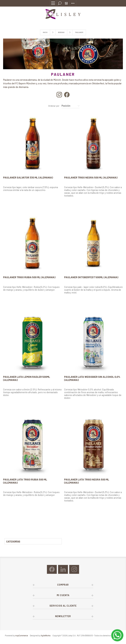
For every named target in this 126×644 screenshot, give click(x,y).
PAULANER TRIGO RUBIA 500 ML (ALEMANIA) (29, 277)
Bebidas (61, 32)
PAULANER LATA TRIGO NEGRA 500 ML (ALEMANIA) (87, 481)
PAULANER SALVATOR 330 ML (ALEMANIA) (28, 177)
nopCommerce (22, 635)
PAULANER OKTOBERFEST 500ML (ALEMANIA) (91, 277)
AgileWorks (46, 635)
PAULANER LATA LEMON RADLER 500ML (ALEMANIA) (27, 378)
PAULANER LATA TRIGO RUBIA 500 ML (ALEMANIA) (25, 481)
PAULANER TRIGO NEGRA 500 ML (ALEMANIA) (91, 177)
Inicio (45, 32)
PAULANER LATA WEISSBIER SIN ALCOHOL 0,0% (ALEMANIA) (92, 378)
